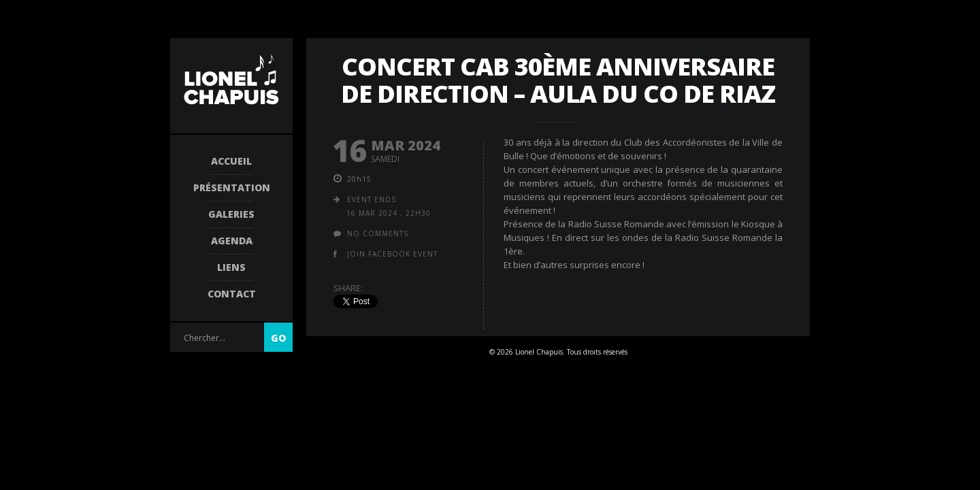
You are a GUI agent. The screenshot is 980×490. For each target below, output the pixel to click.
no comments (378, 233)
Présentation (232, 187)
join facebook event (392, 254)
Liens (231, 267)
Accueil (231, 161)
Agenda (232, 241)
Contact (232, 294)
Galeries (231, 214)
